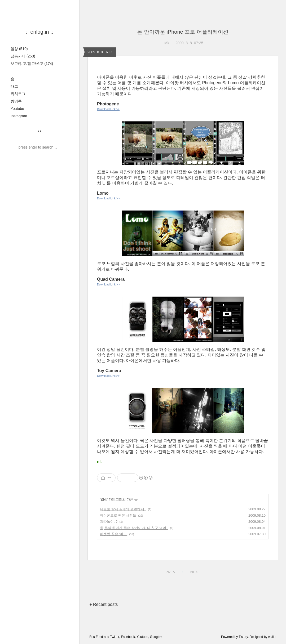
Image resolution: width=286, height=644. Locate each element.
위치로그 (18, 94)
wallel (272, 637)
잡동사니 (23, 56)
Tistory (243, 637)
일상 (19, 49)
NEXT (195, 571)
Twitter (115, 637)
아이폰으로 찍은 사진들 (118, 515)
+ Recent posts (104, 604)
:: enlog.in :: (40, 32)
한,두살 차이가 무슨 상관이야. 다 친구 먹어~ (134, 528)
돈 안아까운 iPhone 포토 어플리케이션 (183, 32)
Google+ (156, 637)
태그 (14, 86)
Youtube (17, 109)
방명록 (16, 101)
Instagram (19, 116)
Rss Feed (96, 637)
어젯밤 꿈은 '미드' (114, 534)
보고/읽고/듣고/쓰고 (32, 64)
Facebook (128, 637)
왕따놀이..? (109, 522)
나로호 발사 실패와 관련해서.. (123, 509)
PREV (170, 571)
